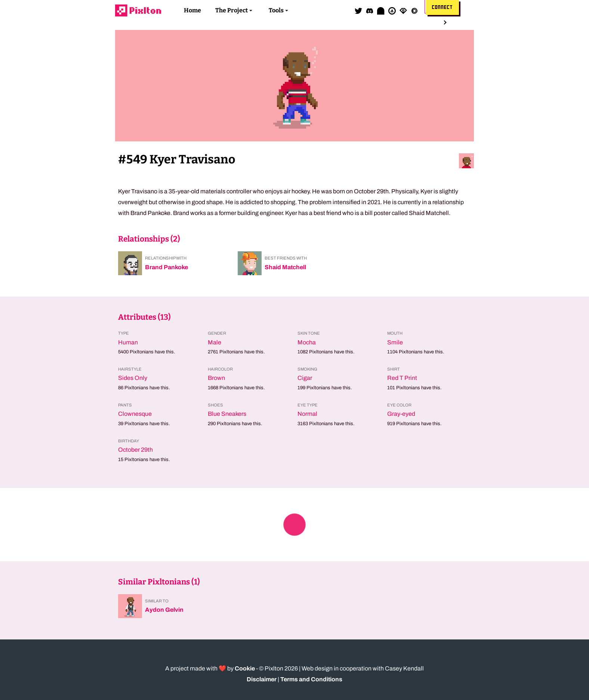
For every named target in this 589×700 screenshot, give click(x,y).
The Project (232, 10)
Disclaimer (262, 679)
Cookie (245, 668)
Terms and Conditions (311, 679)
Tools (276, 10)
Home (192, 10)
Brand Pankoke (166, 267)
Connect (442, 7)
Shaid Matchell (285, 267)
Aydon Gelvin (164, 610)
